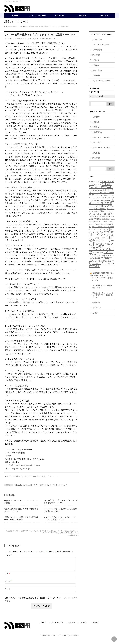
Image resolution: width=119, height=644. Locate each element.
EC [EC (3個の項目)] (98, 182)
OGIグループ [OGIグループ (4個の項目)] (108, 190)
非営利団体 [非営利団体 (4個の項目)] (96, 264)
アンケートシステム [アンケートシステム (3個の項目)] (102, 195)
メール (8, 584)
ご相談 (95, 313)
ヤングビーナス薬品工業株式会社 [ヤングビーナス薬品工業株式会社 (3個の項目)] (101, 216)
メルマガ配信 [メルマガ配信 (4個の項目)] (99, 211)
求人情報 (96, 55)
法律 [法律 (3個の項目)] (90, 258)
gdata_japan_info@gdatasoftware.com (25, 465)
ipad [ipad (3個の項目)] (96, 190)
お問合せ (96, 65)
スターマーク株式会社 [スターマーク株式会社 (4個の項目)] (102, 201)
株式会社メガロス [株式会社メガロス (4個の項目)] (103, 244)
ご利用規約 (97, 50)
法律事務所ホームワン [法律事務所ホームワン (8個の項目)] (100, 259)
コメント (9, 555)
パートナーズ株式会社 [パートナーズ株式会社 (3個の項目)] (100, 209)
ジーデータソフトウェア (58, 485)
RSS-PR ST (94, 92)
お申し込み (97, 308)
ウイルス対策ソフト (41, 485)
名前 (7, 576)
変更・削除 (97, 70)
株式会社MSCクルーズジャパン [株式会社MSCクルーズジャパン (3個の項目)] (101, 227)
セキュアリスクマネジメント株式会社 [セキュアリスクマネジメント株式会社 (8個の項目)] (102, 203)
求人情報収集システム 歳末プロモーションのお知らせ (23, 531)
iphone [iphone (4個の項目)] (100, 190)
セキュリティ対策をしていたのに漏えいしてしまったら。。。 (31, 476)
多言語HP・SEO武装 (101, 81)
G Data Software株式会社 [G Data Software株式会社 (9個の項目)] (101, 186)
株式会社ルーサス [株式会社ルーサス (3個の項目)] (98, 253)
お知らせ (96, 60)
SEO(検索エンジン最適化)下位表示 (102, 286)
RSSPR (44, 625)
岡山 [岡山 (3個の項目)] (107, 224)
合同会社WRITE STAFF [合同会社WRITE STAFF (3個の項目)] (99, 221)
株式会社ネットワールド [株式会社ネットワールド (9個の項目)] (101, 241)
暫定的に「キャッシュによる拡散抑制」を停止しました (103, 295)
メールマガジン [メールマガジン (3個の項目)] (109, 211)
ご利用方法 (97, 40)
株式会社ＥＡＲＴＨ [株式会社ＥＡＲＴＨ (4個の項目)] (107, 255)
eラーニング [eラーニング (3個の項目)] (98, 185)
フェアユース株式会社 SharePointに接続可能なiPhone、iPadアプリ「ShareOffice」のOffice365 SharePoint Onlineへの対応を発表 (60, 533)
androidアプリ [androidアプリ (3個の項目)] (93, 182)
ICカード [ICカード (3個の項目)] (92, 190)
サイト (8, 592)
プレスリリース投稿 (101, 45)
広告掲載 (96, 76)
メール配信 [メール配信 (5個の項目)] (94, 214)
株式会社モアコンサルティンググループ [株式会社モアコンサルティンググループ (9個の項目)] (102, 248)
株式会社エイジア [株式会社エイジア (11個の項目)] (101, 233)
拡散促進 (96, 302)
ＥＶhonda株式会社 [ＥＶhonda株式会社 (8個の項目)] (102, 265)
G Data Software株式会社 (48, 39)
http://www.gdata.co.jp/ (21, 468)
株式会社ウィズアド (56, 638)
